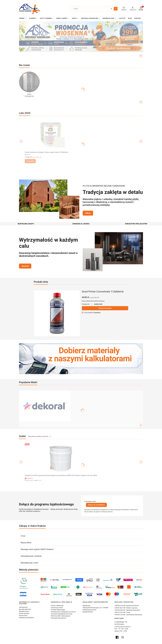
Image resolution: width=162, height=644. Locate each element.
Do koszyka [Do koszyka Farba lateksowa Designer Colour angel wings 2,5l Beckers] (30, 161)
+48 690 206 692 (120, 610)
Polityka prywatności (89, 610)
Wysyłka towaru (24, 611)
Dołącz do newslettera (96, 505)
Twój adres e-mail (90, 501)
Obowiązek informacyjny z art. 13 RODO (95, 608)
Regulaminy (86, 606)
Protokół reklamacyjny (58, 610)
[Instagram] (123, 637)
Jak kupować (23, 607)
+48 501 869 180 (120, 608)
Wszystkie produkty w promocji (40, 436)
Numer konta (23, 615)
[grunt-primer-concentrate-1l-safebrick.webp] (57, 313)
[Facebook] (117, 637)
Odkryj (88, 213)
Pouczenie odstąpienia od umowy (62, 614)
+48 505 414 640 (120, 606)
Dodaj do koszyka (105, 308)
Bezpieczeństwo (88, 612)
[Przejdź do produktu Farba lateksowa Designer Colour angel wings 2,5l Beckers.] (51, 135)
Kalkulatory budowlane (26, 618)
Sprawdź (25, 266)
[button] (116, 9)
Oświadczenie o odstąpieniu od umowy (63, 612)
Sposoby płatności (25, 609)
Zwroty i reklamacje (57, 606)
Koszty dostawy (24, 613)
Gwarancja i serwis (57, 608)
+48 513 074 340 (120, 612)
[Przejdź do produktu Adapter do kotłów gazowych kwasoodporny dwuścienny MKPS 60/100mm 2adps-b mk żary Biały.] (61, 458)
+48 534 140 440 (120, 615)
